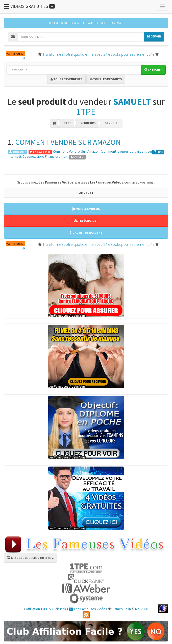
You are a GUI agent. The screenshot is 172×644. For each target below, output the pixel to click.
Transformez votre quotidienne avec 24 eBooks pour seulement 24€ (98, 54)
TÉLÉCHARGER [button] (86, 221)
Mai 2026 (142, 609)
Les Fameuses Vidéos (88, 609)
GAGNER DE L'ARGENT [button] (86, 233)
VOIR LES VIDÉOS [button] (86, 209)
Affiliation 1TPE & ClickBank (46, 609)
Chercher (153, 69)
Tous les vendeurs (66, 79)
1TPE (86, 112)
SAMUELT (132, 102)
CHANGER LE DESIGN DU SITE (30, 558)
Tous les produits (106, 79)
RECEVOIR (154, 36)
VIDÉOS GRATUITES (30, 6)
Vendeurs (88, 123)
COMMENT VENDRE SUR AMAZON (68, 142)
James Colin (122, 609)
